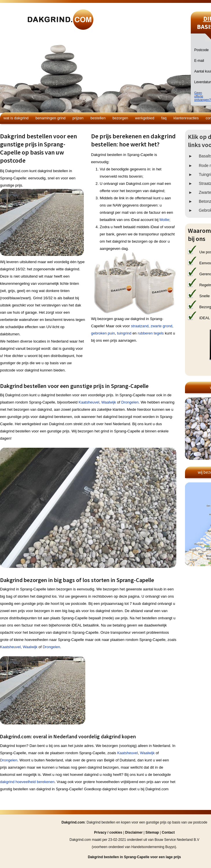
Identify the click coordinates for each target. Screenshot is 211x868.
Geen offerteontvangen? (203, 96)
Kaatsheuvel (89, 402)
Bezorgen (120, 118)
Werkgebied (145, 118)
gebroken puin (103, 333)
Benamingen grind (51, 118)
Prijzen (78, 118)
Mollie (164, 220)
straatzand (140, 326)
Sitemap (152, 832)
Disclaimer (134, 832)
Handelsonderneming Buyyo (153, 847)
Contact (168, 832)
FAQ (164, 118)
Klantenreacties (186, 118)
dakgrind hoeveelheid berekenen (27, 782)
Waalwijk (109, 402)
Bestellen (98, 118)
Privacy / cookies (108, 832)
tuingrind (124, 333)
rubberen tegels (151, 333)
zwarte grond (161, 326)
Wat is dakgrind (16, 118)
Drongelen (130, 402)
